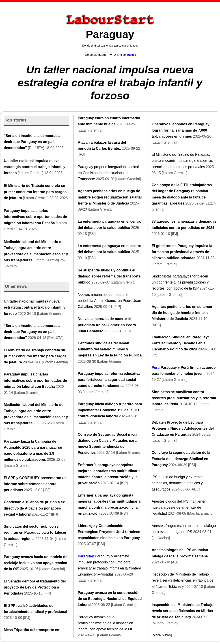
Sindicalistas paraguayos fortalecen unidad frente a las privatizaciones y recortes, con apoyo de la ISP (180, 282)
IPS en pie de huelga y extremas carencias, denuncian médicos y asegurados (178, 483)
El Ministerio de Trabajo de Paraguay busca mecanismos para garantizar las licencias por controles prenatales (182, 161)
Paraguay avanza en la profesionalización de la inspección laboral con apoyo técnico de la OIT (106, 623)
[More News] (162, 635)
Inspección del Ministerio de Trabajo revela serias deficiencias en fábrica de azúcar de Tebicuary (183, 580)
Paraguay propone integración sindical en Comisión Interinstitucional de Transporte (108, 173)
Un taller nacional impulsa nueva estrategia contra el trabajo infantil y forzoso (110, 83)
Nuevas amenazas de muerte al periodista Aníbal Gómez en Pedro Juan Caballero (109, 301)
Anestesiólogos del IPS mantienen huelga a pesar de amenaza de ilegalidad (179, 507)
